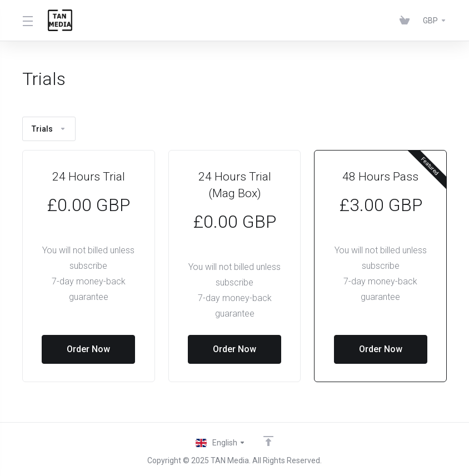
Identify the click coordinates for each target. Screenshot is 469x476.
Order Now (88, 349)
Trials (49, 129)
